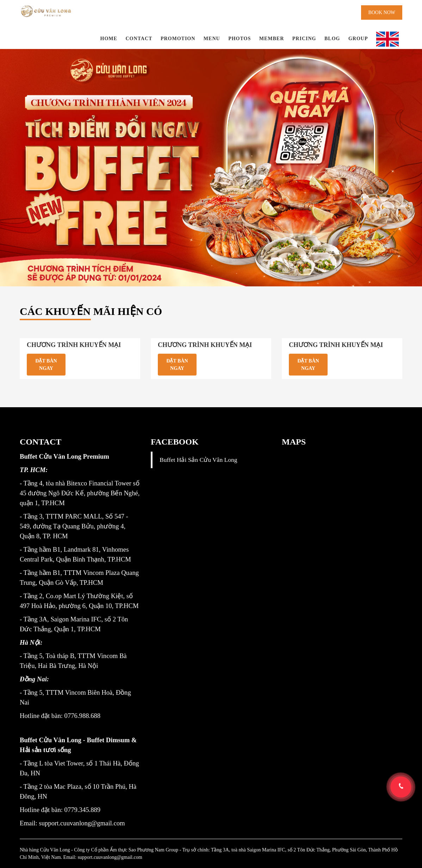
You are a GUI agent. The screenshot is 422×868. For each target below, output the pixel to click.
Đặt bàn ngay (46, 365)
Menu (212, 39)
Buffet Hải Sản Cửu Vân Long (198, 460)
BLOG (332, 39)
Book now (382, 13)
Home (109, 39)
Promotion (178, 39)
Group (358, 39)
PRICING (304, 39)
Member (272, 39)
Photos (240, 39)
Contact (139, 39)
